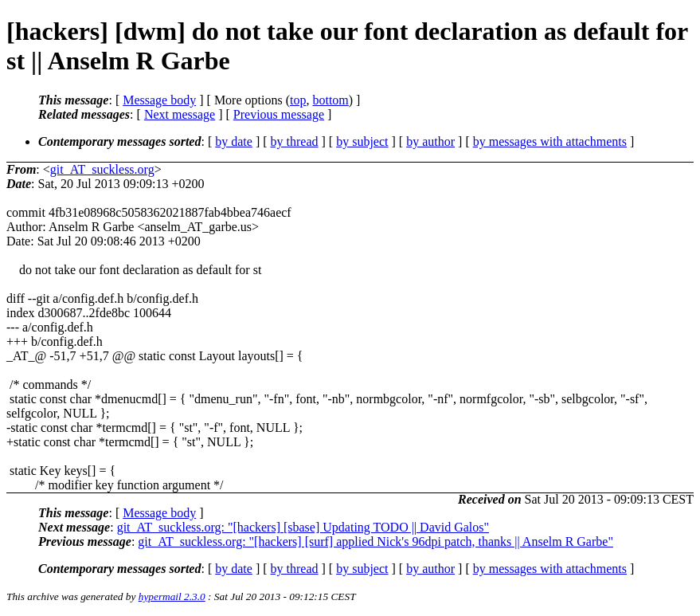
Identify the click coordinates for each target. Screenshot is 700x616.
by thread (295, 141)
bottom (330, 100)
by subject (362, 141)
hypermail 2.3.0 (172, 596)
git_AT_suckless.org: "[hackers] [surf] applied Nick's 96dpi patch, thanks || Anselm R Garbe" (375, 541)
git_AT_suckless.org (102, 169)
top (298, 100)
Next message (180, 114)
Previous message (279, 114)
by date (234, 141)
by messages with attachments (550, 141)
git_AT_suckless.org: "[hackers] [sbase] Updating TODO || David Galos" (303, 527)
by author (430, 141)
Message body (159, 100)
